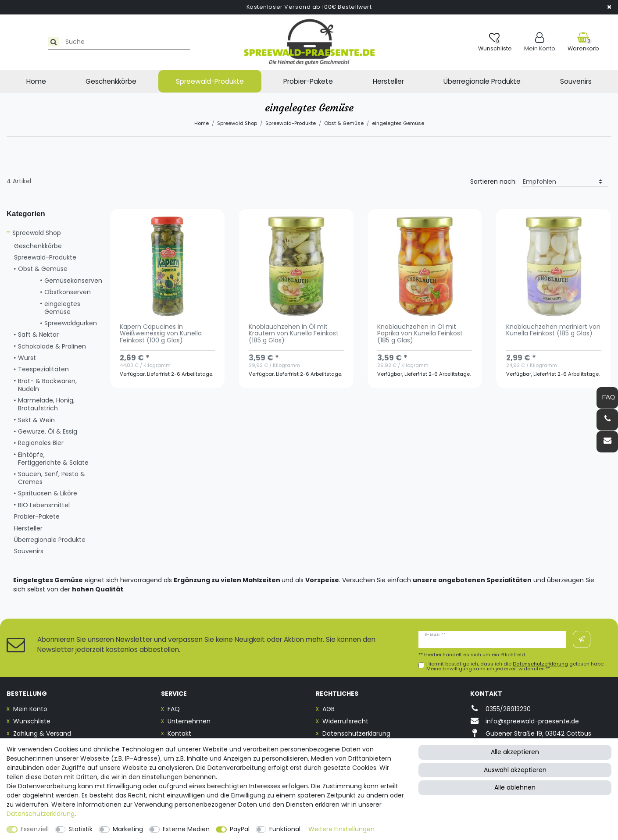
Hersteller (388, 81)
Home (36, 81)
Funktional (285, 829)
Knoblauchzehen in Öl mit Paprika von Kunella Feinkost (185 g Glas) (420, 334)
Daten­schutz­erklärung (41, 814)
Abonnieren (582, 639)
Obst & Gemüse (344, 123)
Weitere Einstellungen (341, 829)
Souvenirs (576, 81)
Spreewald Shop (237, 123)
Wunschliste (32, 721)
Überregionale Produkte (482, 81)
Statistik (80, 829)
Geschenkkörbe (111, 81)
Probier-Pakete (308, 81)
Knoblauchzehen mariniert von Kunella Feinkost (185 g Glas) (553, 331)
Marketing (128, 829)
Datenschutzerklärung (356, 733)
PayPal (240, 829)
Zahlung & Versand (42, 733)
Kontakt (179, 733)
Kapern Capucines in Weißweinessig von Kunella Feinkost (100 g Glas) (161, 334)
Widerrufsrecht (345, 721)
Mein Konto (30, 709)
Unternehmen (189, 721)
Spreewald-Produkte (210, 81)
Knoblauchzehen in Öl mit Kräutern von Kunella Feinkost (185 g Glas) (294, 334)
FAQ (174, 709)
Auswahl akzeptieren (515, 770)
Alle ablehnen (515, 787)
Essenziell (35, 829)
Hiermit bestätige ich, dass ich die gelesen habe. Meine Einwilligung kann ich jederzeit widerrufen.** (515, 666)
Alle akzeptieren (515, 752)
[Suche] (16, 42)
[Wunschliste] (495, 42)
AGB (329, 709)
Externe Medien (186, 829)
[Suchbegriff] (85, 42)
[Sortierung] (565, 182)
